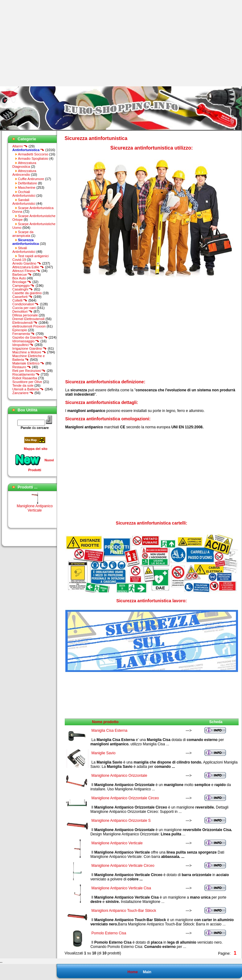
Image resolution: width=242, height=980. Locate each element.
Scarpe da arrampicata (23, 234)
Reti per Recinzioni (29, 371)
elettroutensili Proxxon (29, 326)
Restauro (22, 367)
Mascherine (27, 187)
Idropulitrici (23, 345)
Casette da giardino (27, 293)
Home (132, 972)
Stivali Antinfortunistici (24, 250)
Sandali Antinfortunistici (24, 202)
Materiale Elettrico (28, 363)
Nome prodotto (105, 722)
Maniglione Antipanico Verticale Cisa (121, 888)
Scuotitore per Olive (27, 382)
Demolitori (23, 311)
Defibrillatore (27, 183)
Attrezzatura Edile (28, 267)
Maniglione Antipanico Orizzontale (119, 776)
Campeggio (23, 286)
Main (147, 972)
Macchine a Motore (29, 352)
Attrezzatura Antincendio (24, 173)
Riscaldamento (26, 374)
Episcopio (20, 330)
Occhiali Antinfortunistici (24, 194)
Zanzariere (23, 393)
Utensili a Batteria (28, 389)
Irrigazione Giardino (30, 348)
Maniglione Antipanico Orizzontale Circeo (125, 798)
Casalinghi (23, 289)
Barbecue (22, 274)
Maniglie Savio (104, 753)
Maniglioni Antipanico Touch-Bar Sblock (124, 911)
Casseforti (23, 297)
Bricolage (22, 282)
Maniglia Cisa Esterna (110, 731)
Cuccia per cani (24, 308)
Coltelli (20, 300)
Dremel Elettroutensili (29, 319)
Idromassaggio (26, 341)
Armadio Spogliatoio (33, 159)
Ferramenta (24, 334)
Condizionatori (26, 304)
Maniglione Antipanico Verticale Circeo (123, 866)
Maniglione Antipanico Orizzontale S (121, 821)
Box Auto (19, 278)
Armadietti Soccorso (33, 154)
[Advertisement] (52, 43)
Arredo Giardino (27, 263)
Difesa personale (25, 315)
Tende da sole (23, 385)
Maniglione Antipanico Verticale (35, 510)
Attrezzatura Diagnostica (24, 165)
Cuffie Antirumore (31, 179)
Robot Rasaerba (25, 378)
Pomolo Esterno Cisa (109, 933)
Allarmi (20, 146)
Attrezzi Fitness (26, 271)
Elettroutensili (25, 323)
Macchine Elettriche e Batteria (29, 358)
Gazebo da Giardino (30, 337)
